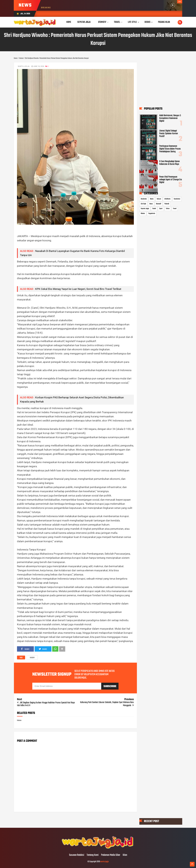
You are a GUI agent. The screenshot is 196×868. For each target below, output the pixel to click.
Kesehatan (177, 199)
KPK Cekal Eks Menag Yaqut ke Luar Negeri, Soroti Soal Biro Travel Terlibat (78, 289)
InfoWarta (167, 199)
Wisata (143, 213)
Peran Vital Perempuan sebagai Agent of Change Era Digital (171, 180)
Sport (161, 209)
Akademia (144, 199)
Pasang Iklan (164, 22)
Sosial (154, 209)
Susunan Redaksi (77, 855)
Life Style (143, 204)
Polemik (167, 204)
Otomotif (159, 204)
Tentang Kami (93, 855)
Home (69, 22)
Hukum (32, 658)
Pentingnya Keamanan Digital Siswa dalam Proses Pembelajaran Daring (170, 149)
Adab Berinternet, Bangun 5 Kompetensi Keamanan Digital (170, 118)
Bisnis (152, 199)
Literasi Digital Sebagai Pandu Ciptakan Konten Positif (169, 134)
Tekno (168, 209)
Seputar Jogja (145, 209)
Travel (175, 209)
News (151, 204)
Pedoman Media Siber (111, 855)
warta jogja (105, 862)
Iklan (125, 855)
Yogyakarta (152, 213)
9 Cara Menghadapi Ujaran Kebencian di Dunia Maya (170, 163)
